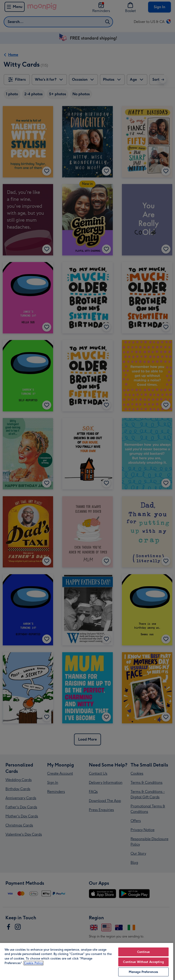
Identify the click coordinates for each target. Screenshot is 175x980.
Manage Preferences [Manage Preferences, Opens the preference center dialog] (143, 972)
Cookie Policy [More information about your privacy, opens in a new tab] (33, 963)
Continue (144, 952)
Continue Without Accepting (143, 962)
